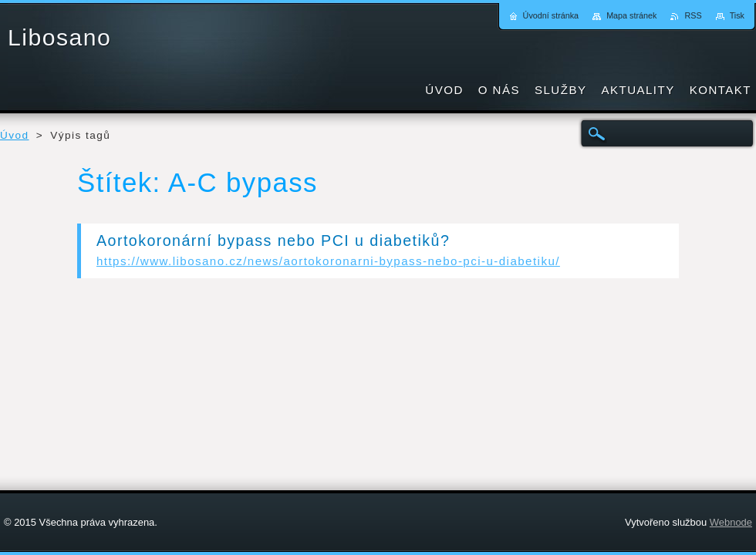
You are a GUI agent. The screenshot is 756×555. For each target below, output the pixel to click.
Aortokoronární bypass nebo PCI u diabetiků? (273, 240)
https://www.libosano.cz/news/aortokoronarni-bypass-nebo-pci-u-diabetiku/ (328, 261)
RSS (693, 15)
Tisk (737, 15)
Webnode (731, 522)
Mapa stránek (631, 15)
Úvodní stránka (551, 15)
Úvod (15, 135)
